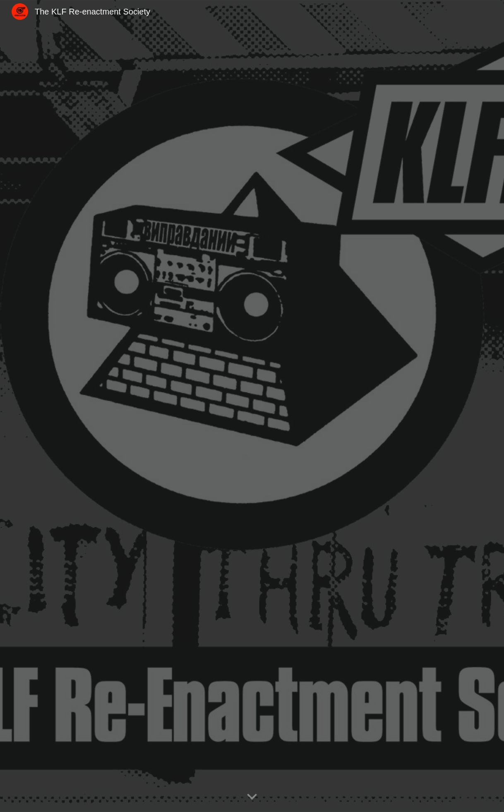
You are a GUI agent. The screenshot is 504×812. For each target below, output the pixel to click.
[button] (252, 797)
